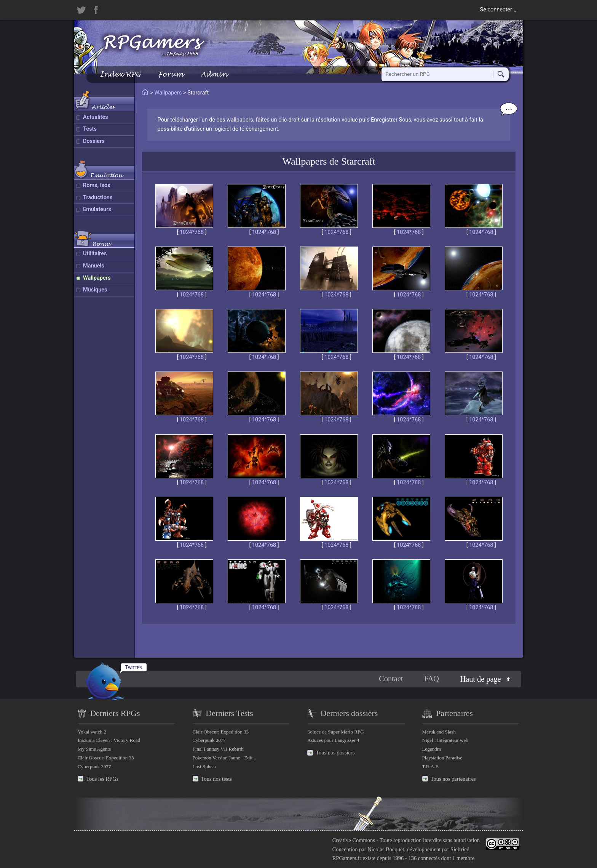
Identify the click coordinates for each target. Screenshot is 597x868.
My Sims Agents (94, 749)
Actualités (96, 117)
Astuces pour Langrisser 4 (333, 740)
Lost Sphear (205, 766)
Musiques (95, 290)
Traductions (98, 198)
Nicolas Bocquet (386, 849)
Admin (214, 74)
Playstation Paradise (442, 758)
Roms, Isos (97, 185)
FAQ (432, 679)
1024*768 (192, 232)
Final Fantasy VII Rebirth (218, 749)
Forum (171, 74)
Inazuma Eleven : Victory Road (109, 740)
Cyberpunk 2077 (94, 766)
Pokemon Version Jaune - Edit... (225, 758)
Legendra (432, 749)
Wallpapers (97, 278)
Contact (391, 679)
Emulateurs (97, 209)
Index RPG (120, 74)
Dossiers (94, 141)
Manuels (94, 266)
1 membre (463, 858)
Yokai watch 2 (92, 732)
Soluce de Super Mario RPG (336, 732)
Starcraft (358, 161)
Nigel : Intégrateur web (445, 740)
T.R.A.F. (431, 766)
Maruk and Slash (439, 732)
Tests (90, 129)
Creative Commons (354, 840)
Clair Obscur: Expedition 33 (106, 758)
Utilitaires (95, 254)
